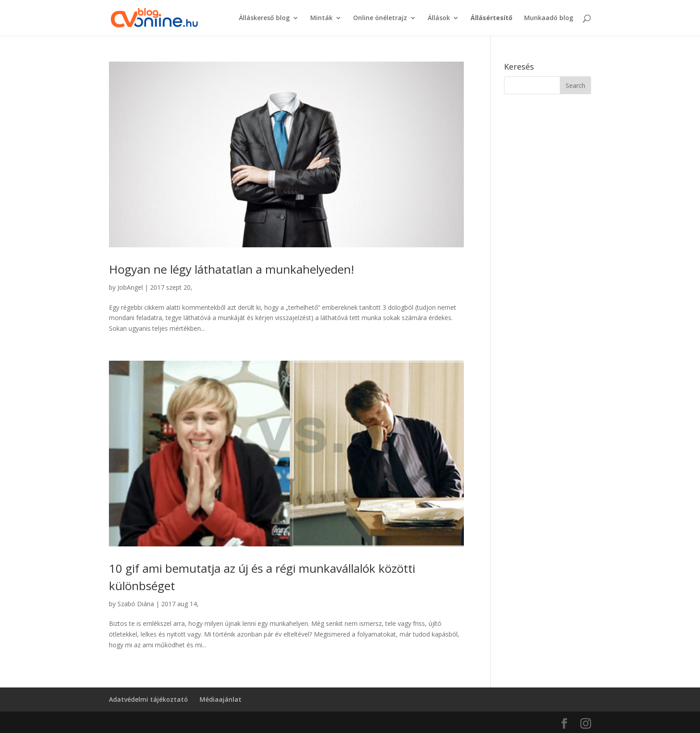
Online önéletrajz (380, 18)
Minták (321, 18)
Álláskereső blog (264, 18)
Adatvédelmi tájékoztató (148, 699)
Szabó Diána (136, 604)
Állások (439, 18)
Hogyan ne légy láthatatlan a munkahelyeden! (231, 269)
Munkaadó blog (549, 18)
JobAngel (130, 287)
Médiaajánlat (221, 699)
